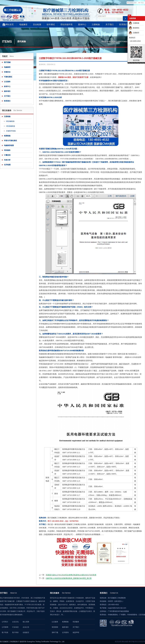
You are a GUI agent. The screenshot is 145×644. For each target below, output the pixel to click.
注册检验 (96, 24)
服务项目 (7, 91)
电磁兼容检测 (9, 145)
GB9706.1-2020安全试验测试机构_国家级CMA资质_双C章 (69, 578)
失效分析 (7, 160)
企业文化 (15, 622)
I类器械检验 (10, 121)
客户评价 (15, 632)
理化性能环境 (66, 24)
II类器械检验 (11, 126)
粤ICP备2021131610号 (137, 642)
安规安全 (7, 72)
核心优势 (26, 622)
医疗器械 (7, 62)
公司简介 (5, 622)
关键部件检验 (11, 131)
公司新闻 (5, 627)
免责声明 (76, 632)
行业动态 (15, 627)
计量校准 (7, 155)
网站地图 (125, 642)
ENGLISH (133, 3)
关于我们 (110, 24)
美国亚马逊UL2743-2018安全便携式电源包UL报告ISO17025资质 (71, 575)
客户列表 (5, 632)
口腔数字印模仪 (122, 42)
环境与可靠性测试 (10, 141)
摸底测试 (134, 28)
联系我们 (123, 24)
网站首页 (10, 24)
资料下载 (55, 632)
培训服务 (7, 150)
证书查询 (65, 632)
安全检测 (37, 24)
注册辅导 (134, 33)
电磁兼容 (23, 24)
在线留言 (26, 632)
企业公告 (26, 627)
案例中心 (82, 24)
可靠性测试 (8, 77)
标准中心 (7, 86)
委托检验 (112, 42)
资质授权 (55, 627)
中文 (142, 3)
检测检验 (7, 136)
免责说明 (118, 642)
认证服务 (7, 82)
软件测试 (51, 24)
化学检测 (7, 165)
